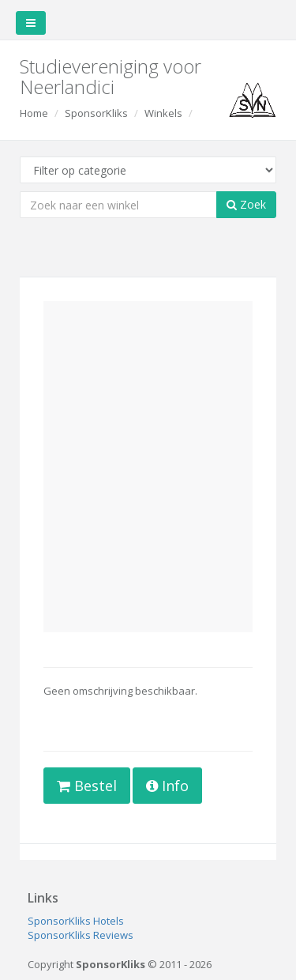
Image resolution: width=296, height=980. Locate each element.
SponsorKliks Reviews (81, 935)
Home (34, 113)
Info (167, 786)
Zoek (246, 204)
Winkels (163, 113)
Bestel (87, 786)
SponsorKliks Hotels (76, 921)
